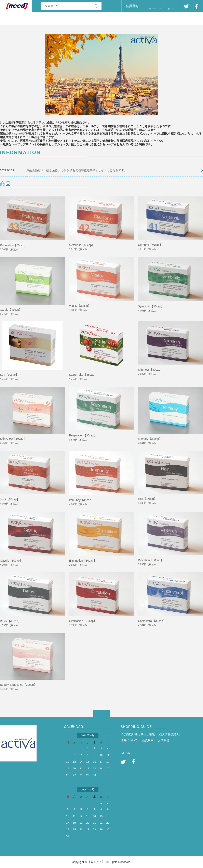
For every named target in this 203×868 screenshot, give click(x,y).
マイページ (155, 9)
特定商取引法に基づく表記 (138, 735)
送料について (129, 740)
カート (172, 9)
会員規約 (148, 740)
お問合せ (164, 740)
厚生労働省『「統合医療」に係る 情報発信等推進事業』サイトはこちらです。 (77, 170)
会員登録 (132, 6)
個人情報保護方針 (171, 735)
